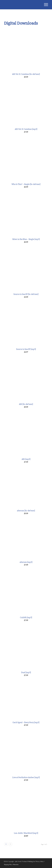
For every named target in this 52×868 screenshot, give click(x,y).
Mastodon (16, 865)
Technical (25, 862)
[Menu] (45, 5)
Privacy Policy (40, 862)
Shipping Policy (8, 865)
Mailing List (32, 862)
